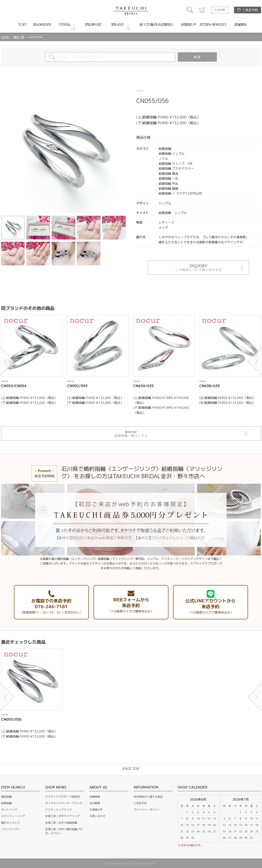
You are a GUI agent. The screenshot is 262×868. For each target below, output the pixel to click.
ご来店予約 (250, 10)
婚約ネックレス (10, 823)
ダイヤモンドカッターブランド (64, 803)
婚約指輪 (6, 797)
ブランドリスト (10, 829)
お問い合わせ (97, 816)
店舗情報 (95, 797)
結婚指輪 (6, 803)
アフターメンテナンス (58, 810)
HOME (5, 37)
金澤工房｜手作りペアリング (62, 816)
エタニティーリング (13, 816)
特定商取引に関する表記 (148, 797)
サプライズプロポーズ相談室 (62, 797)
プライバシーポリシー (147, 810)
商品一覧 (19, 37)
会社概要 (95, 803)
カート (202, 10)
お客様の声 (96, 810)
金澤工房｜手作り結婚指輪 (61, 823)
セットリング (9, 810)
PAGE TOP (131, 769)
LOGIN (220, 10)
